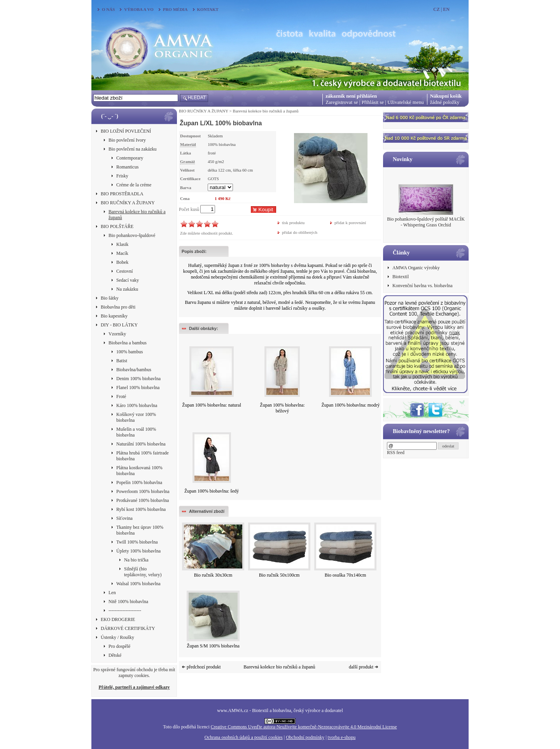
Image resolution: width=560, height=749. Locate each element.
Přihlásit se (373, 102)
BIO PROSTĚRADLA (122, 194)
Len (112, 593)
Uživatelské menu (406, 102)
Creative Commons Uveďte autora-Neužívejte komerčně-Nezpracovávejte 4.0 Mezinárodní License (304, 727)
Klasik (122, 244)
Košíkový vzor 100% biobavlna (136, 417)
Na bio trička (136, 560)
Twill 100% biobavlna (137, 542)
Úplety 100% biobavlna (138, 551)
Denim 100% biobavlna (138, 379)
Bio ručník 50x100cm (279, 575)
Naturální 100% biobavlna (141, 444)
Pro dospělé (119, 646)
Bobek (122, 262)
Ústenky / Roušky (117, 637)
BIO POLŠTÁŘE (117, 226)
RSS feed (396, 453)
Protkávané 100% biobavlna (143, 500)
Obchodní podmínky (305, 737)
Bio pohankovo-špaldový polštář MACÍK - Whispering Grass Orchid (426, 222)
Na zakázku (127, 289)
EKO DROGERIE (118, 619)
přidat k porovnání (350, 223)
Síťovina (124, 518)
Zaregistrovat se (342, 102)
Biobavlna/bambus (134, 370)
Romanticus (127, 167)
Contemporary (130, 158)
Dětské (115, 655)
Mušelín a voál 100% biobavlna (136, 432)
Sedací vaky (128, 280)
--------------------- (125, 610)
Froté (121, 396)
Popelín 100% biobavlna (139, 482)
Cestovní (125, 271)
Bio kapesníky (114, 316)
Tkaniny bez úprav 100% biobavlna (140, 530)
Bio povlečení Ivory (127, 140)
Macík (122, 253)
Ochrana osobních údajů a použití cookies (244, 737)
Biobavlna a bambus (128, 343)
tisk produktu (293, 223)
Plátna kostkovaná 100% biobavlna (139, 471)
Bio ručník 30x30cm (213, 575)
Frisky (122, 176)
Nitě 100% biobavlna (128, 602)
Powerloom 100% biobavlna (143, 491)
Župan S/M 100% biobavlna (213, 646)
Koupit (266, 210)
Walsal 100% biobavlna (138, 584)
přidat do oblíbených (300, 232)
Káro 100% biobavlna (137, 405)
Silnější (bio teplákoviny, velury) (143, 572)
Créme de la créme (134, 185)
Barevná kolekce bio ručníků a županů (137, 215)
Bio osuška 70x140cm (346, 575)
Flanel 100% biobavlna (138, 388)
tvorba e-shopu (342, 737)
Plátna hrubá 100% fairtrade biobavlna (143, 456)
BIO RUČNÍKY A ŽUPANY (128, 203)
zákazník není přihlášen (351, 96)
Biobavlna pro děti (118, 307)
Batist (122, 361)
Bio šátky (110, 298)
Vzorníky (117, 334)
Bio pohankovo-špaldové (132, 235)
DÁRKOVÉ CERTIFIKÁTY (128, 628)
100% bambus (129, 352)
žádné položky (445, 102)
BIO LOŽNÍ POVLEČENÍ (126, 131)
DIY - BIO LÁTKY (119, 325)
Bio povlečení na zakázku (133, 149)
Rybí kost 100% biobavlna (141, 509)
